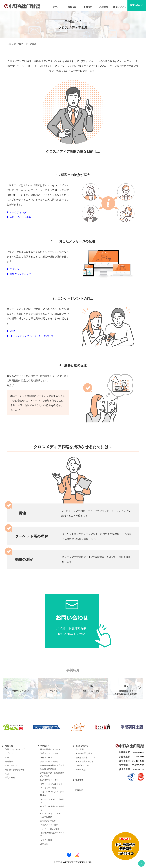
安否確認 (78, 790)
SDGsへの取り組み (84, 753)
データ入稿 (81, 770)
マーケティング (17, 212)
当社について (120, 7)
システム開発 (46, 840)
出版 (7, 774)
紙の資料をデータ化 (49, 780)
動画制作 (9, 762)
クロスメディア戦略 (49, 825)
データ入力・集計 (48, 788)
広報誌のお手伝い (48, 821)
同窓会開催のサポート (50, 749)
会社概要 (80, 749)
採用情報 (104, 7)
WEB (11, 331)
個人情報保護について (86, 758)
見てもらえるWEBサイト (51, 784)
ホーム (56, 7)
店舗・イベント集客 (19, 217)
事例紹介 (88, 7)
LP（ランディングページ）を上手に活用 (30, 336)
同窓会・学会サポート (15, 770)
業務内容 (72, 7)
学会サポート (46, 758)
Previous (6, 688)
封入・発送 (10, 778)
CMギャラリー (82, 766)
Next (140, 688)
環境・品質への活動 (85, 762)
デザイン (13, 269)
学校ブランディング (19, 274)
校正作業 (44, 844)
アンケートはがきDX (50, 829)
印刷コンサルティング (15, 749)
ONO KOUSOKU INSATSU (72, 862)
